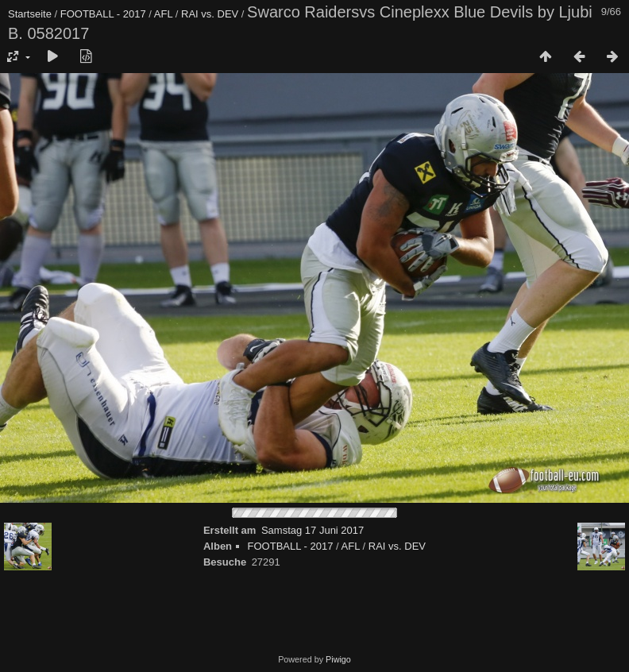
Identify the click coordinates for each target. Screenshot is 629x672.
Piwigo (338, 659)
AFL (163, 14)
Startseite (30, 14)
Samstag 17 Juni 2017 (313, 530)
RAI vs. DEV (210, 14)
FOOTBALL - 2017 (103, 14)
